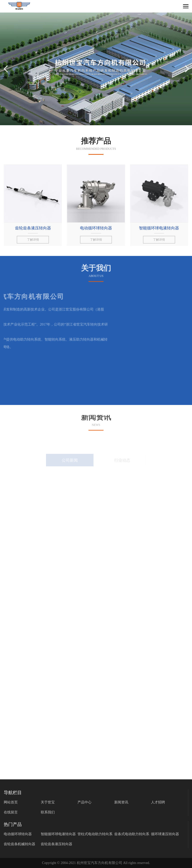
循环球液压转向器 (165, 834)
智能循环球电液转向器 (58, 834)
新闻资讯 (121, 802)
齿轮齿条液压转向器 (56, 844)
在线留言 (11, 812)
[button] (186, 69)
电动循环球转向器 (18, 834)
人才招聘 (158, 802)
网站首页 (11, 802)
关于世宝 (48, 802)
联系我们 (48, 812)
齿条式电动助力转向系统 (132, 835)
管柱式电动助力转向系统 (95, 835)
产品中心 (84, 802)
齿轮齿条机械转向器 (19, 844)
